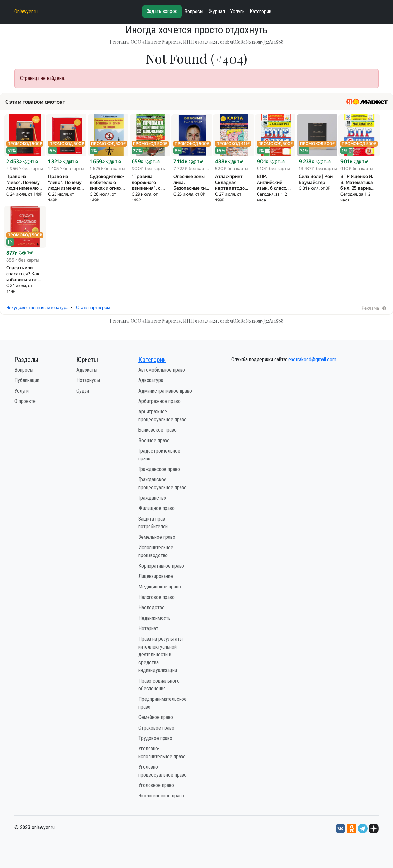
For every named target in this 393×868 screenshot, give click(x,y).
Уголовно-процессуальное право (163, 771)
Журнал (217, 12)
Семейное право (156, 717)
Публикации (27, 380)
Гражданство (152, 498)
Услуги (237, 12)
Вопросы (194, 12)
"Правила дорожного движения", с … (148, 182)
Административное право (165, 391)
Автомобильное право (162, 370)
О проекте (25, 401)
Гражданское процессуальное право (163, 483)
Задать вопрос (162, 11)
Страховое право (156, 728)
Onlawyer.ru (26, 12)
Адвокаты (87, 370)
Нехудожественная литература (37, 307)
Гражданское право (159, 469)
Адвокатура (151, 380)
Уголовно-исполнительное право (162, 753)
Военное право (154, 440)
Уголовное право (156, 785)
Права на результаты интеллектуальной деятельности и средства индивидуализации (161, 655)
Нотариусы (88, 380)
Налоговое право (157, 597)
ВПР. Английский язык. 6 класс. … (274, 182)
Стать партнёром (93, 307)
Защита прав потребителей (153, 523)
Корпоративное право (161, 566)
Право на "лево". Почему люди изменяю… (24, 182)
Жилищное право (157, 508)
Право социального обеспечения (159, 685)
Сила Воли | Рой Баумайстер (316, 179)
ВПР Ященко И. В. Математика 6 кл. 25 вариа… (358, 182)
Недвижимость (155, 618)
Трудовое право (155, 738)
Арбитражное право (159, 401)
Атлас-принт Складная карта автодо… (232, 182)
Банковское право (157, 430)
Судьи (83, 391)
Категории (260, 12)
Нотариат (148, 628)
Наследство (151, 608)
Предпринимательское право (163, 703)
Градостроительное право (159, 455)
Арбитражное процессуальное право (163, 416)
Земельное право (157, 537)
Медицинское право (160, 587)
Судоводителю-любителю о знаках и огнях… (107, 182)
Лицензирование (156, 576)
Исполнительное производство (156, 551)
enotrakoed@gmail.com (312, 359)
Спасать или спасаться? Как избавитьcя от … (24, 274)
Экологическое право (161, 796)
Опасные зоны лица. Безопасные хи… (191, 182)
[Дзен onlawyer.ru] (374, 828)
